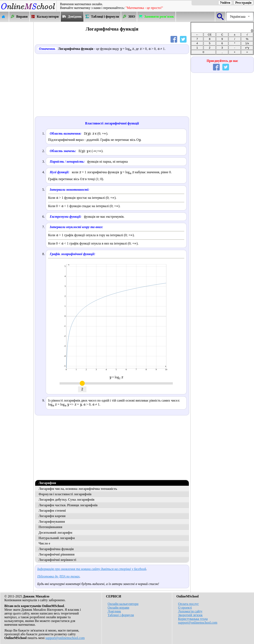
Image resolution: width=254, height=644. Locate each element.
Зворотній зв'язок (190, 615)
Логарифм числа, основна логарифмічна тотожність (78, 489)
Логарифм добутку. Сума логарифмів (67, 500)
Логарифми (47, 483)
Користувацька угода (193, 619)
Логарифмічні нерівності (57, 560)
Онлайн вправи (118, 608)
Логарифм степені (52, 511)
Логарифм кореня (52, 516)
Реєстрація (243, 3)
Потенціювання (50, 527)
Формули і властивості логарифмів (65, 494)
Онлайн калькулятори (123, 604)
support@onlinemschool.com (65, 638)
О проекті (185, 608)
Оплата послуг (188, 604)
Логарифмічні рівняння (57, 554)
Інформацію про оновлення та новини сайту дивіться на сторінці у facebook (92, 569)
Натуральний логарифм (57, 538)
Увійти (225, 3)
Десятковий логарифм (55, 533)
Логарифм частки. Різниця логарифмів (68, 505)
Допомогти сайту (190, 611)
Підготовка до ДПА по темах (58, 576)
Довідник (114, 611)
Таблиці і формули (121, 615)
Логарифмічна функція (56, 549)
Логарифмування (52, 522)
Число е (44, 543)
